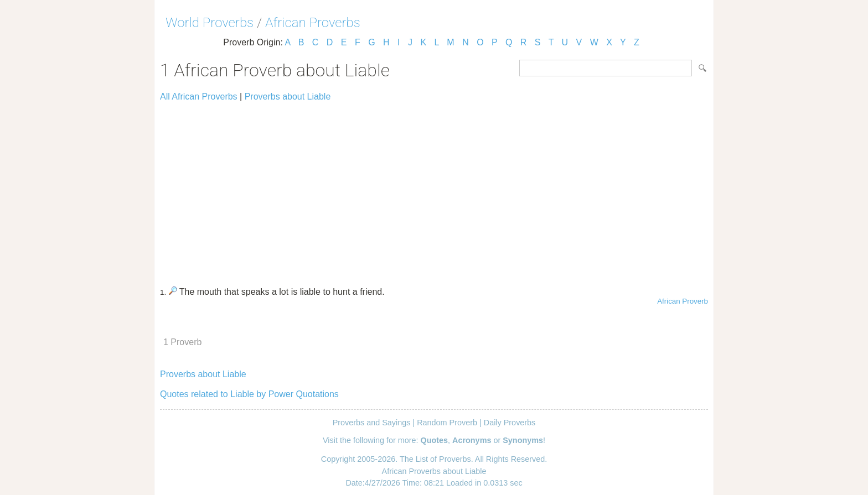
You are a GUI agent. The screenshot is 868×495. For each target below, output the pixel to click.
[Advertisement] (434, 189)
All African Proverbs (199, 97)
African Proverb (683, 301)
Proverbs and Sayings (372, 423)
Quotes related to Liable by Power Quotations (249, 394)
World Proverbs (210, 23)
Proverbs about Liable (288, 97)
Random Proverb (447, 423)
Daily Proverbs (510, 423)
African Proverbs (313, 23)
